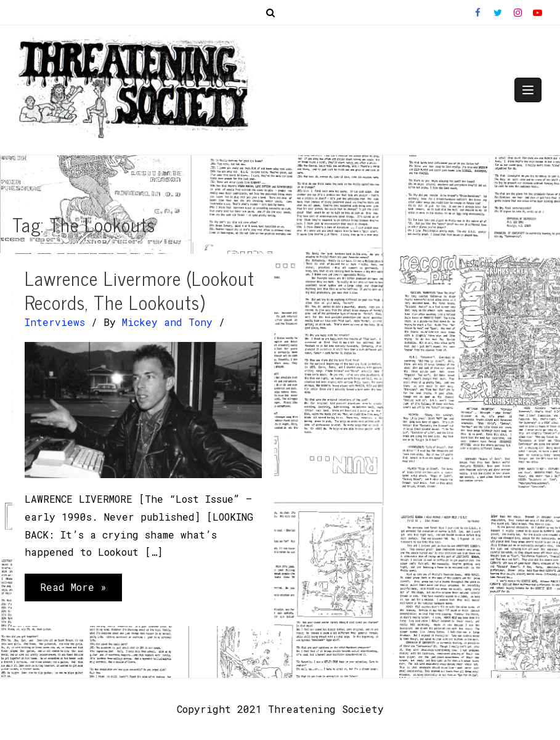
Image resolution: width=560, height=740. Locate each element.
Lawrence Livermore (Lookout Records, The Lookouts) (140, 290)
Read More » (73, 590)
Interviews (55, 322)
